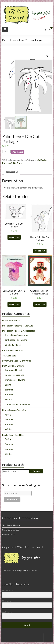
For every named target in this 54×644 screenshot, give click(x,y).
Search (36, 471)
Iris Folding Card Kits (13, 350)
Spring (8, 385)
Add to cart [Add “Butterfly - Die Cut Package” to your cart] (14, 237)
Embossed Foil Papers (16, 340)
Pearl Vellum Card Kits (13, 366)
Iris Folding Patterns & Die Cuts (18, 326)
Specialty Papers (13, 345)
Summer (9, 390)
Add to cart (18, 152)
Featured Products (11, 320)
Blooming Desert (13, 370)
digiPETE (22, 570)
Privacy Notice (9, 534)
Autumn (9, 394)
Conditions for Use (11, 530)
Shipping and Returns (12, 525)
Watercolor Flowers (15, 380)
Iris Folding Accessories (17, 335)
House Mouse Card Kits (14, 410)
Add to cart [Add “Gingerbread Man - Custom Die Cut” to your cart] (40, 304)
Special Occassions (14, 375)
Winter (8, 399)
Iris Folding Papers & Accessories (19, 331)
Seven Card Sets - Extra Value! (17, 361)
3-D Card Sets (9, 356)
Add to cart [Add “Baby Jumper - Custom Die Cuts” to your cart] (14, 304)
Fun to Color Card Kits (13, 435)
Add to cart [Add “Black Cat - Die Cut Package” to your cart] (40, 251)
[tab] (12, 172)
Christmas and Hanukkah (17, 404)
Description (12, 172)
